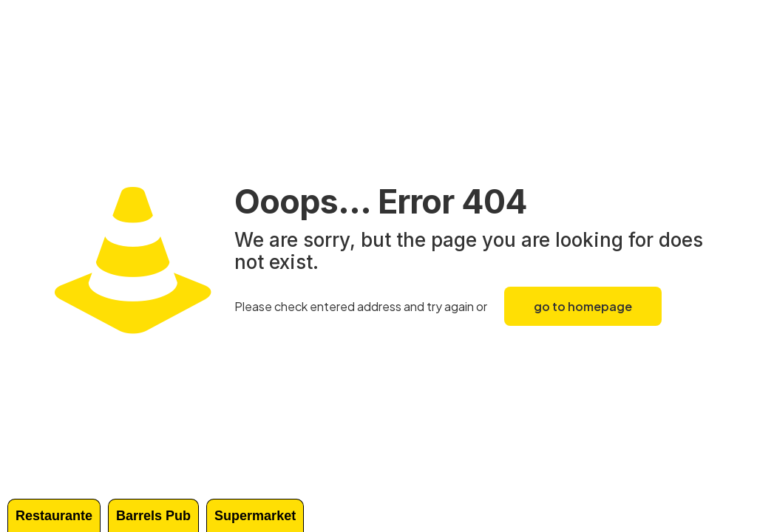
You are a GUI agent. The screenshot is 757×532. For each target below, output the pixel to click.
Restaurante (54, 516)
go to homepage (583, 306)
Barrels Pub (153, 516)
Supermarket (255, 516)
